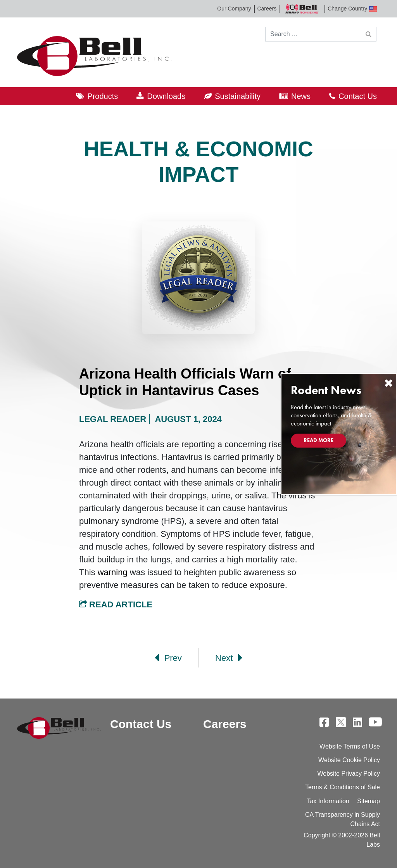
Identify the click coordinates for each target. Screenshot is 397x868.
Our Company (234, 9)
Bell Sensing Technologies (302, 9)
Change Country (352, 9)
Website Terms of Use (350, 746)
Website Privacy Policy (349, 774)
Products (103, 96)
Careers (267, 9)
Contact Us (358, 96)
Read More (318, 440)
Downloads (166, 96)
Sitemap (369, 801)
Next (229, 658)
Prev (168, 658)
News (301, 96)
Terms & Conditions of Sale (343, 787)
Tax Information (328, 801)
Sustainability (238, 96)
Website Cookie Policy (349, 760)
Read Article (116, 604)
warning (113, 572)
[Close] (388, 383)
